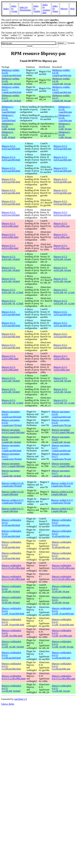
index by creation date (46, 9)
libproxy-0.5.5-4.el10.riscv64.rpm (62, 214)
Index (6, 9)
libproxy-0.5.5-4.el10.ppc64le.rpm (62, 181)
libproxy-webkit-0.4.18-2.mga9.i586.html (13, 493)
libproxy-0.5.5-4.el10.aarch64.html (11, 147)
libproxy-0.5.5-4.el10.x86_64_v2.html (12, 291)
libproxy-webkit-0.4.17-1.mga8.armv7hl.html (13, 501)
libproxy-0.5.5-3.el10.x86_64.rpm (62, 379)
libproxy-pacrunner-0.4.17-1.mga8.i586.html (13, 465)
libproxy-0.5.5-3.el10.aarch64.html (11, 313)
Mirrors (64, 9)
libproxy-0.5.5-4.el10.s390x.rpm (62, 225)
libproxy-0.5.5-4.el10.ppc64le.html (11, 181)
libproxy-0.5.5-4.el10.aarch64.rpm (62, 147)
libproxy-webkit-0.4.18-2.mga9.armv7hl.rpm (62, 485)
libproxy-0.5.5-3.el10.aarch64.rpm (62, 313)
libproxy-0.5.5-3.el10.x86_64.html (11, 379)
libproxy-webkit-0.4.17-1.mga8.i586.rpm (62, 510)
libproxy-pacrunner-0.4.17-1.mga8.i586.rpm (63, 465)
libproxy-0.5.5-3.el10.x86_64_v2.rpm (64, 402)
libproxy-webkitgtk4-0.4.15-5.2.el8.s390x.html (14, 677)
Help (72, 9)
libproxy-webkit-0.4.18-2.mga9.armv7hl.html (13, 485)
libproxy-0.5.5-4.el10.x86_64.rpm (62, 258)
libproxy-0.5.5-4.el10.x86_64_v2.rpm (64, 291)
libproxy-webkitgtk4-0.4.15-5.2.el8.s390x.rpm (63, 677)
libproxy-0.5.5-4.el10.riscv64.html (11, 214)
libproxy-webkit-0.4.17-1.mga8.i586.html (13, 510)
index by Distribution (25, 9)
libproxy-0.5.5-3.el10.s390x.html (10, 357)
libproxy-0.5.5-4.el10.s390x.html (10, 225)
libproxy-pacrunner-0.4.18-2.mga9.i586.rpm (63, 431)
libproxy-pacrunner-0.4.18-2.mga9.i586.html (13, 431)
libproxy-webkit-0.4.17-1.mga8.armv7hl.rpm (62, 501)
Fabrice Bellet (8, 704)
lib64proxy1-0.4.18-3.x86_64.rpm (65, 126)
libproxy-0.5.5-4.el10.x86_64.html (11, 258)
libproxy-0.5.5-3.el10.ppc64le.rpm (62, 335)
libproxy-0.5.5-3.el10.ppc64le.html (11, 335)
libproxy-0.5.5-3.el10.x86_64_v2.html (12, 402)
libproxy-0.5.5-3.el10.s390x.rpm (62, 357)
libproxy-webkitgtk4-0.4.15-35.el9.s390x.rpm (63, 567)
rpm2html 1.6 (21, 699)
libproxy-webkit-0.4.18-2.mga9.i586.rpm (62, 493)
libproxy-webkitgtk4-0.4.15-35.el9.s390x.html (13, 567)
